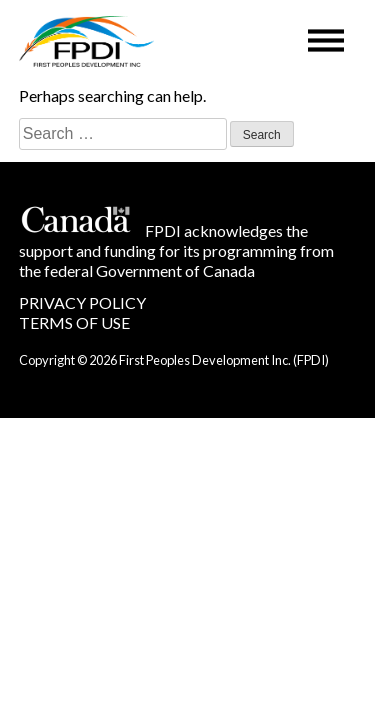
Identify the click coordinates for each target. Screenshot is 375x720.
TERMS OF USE (74, 322)
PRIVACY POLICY (82, 302)
